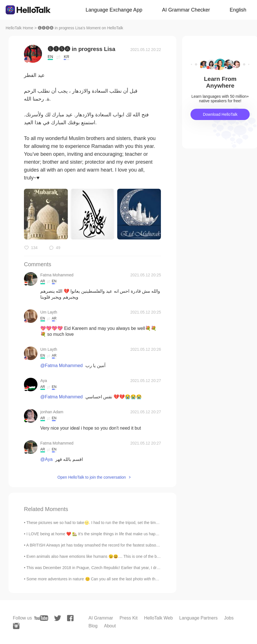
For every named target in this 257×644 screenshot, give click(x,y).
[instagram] (16, 626)
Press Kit (128, 618)
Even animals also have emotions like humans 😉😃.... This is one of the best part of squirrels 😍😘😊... (118, 556)
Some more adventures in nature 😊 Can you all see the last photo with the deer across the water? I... (115, 579)
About (110, 626)
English (238, 10)
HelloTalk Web (158, 618)
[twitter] (58, 618)
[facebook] (70, 618)
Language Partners (198, 618)
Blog (93, 626)
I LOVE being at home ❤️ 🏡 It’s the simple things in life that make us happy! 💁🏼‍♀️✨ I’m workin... (110, 534)
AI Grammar (101, 618)
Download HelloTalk (220, 114)
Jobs (229, 618)
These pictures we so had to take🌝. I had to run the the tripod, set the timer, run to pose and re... (112, 523)
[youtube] (41, 618)
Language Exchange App (114, 10)
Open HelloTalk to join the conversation (92, 477)
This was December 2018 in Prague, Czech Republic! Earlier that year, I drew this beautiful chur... (112, 568)
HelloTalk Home (19, 28)
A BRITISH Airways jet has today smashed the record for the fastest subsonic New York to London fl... (115, 545)
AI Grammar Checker (186, 10)
